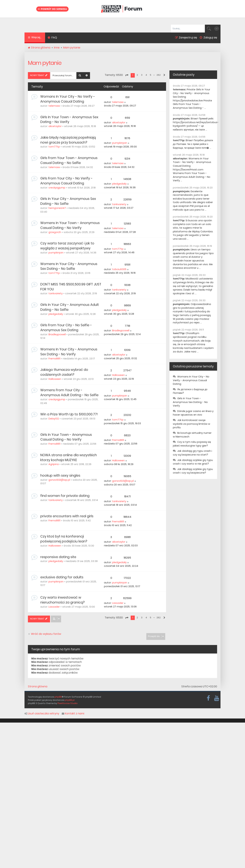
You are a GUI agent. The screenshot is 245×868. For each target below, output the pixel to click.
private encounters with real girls (67, 516)
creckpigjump (57, 188)
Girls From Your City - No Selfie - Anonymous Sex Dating (66, 328)
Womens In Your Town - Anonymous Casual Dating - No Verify (70, 225)
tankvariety (119, 204)
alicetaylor (55, 126)
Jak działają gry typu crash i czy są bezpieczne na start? (192, 453)
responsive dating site (58, 557)
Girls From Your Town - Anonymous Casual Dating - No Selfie (69, 160)
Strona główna (38, 687)
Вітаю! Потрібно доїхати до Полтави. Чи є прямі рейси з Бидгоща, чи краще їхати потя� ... (193, 144)
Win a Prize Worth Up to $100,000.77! (69, 414)
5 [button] (151, 75)
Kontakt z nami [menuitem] (73, 714)
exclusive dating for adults (62, 577)
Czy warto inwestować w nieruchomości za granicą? (62, 600)
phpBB (58, 697)
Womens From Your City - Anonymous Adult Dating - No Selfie (69, 393)
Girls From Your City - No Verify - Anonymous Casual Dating (66, 181)
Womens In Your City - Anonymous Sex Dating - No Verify (69, 352)
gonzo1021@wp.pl (59, 480)
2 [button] (137, 75)
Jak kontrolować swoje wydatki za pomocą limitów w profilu (191, 424)
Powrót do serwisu (52, 9)
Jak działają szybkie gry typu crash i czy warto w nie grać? (193, 462)
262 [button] (159, 75)
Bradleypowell (57, 334)
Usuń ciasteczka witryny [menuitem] (42, 714)
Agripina (54, 464)
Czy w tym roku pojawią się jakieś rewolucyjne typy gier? (192, 444)
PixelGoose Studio (68, 703)
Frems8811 (54, 359)
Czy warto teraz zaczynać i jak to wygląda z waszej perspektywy (67, 246)
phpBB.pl (70, 700)
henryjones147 (57, 208)
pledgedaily (119, 184)
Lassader (54, 607)
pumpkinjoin (120, 143)
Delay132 (54, 419)
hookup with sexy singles (60, 476)
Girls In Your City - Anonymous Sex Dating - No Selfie (68, 201)
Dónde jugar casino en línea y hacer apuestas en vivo (193, 413)
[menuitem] (52, 38)
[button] (127, 75)
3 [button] (142, 75)
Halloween (55, 379)
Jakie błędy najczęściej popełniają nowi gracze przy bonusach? (68, 140)
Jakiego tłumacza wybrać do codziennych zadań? (64, 372)
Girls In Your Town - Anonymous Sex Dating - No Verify (190, 402)
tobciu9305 (119, 269)
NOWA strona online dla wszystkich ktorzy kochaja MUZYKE (69, 458)
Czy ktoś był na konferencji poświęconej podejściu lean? (64, 539)
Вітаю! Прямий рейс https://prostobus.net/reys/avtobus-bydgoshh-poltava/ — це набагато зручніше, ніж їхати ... (196, 124)
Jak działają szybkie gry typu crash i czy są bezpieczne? (193, 471)
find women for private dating (65, 496)
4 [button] (146, 75)
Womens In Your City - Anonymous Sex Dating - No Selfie (69, 266)
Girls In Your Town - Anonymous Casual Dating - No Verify (66, 437)
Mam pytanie (45, 63)
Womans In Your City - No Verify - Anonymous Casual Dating (68, 99)
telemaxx (54, 106)
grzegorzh (55, 232)
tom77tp (54, 147)
